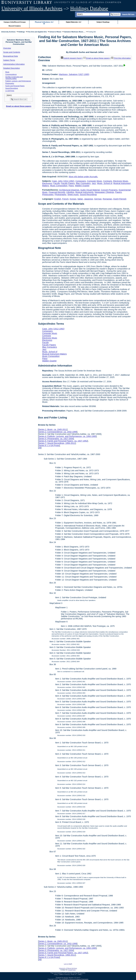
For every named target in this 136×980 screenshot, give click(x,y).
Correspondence (11, 74)
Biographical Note (11, 56)
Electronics (47, 183)
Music (7, 72)
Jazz (94, 183)
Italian (80, 199)
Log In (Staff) (68, 964)
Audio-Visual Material (90, 190)
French (65, 199)
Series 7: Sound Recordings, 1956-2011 (57, 443)
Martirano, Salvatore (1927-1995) (74, 74)
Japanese (89, 199)
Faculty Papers (68, 183)
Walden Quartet (82, 186)
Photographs (10, 83)
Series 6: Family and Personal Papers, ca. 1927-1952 (63, 441)
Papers (118, 192)
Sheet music (73, 194)
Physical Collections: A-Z (44, 22)
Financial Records (57, 192)
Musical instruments (84, 192)
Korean (73, 199)
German (98, 199)
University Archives (8, 32)
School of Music (55, 32)
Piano (71, 186)
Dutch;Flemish (120, 199)
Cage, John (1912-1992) (63, 181)
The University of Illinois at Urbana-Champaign (74, 979)
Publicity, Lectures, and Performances (18, 81)
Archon (66, 978)
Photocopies (48, 194)
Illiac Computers (83, 183)
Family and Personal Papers (15, 86)
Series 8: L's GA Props (49, 445)
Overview (7, 48)
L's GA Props (10, 91)
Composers (81, 181)
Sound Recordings (12, 88)
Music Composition (59, 186)
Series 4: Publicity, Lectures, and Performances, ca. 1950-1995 (67, 436)
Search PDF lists (128, 14)
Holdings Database (89, 9)
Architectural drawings (69, 190)
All (40, 448)
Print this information (121, 58)
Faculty (57, 183)
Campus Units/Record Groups (15, 22)
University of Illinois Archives (32, 9)
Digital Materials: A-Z (73, 22)
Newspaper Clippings (104, 192)
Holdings (22, 32)
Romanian (107, 199)
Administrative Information (14, 64)
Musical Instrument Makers (54, 354)
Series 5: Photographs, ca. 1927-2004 (56, 439)
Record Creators (15, 26)
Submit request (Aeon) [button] (71, 58)
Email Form (72, 970)
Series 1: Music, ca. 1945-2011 (53, 429)
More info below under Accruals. (83, 177)
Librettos (70, 192)
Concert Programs (109, 190)
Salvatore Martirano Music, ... (75, 32)
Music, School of (105, 183)
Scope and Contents (12, 52)
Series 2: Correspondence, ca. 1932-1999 (58, 432)
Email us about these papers (19, 106)
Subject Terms (9, 60)
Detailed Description (12, 68)
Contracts (108, 181)
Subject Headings (103, 22)
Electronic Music (121, 181)
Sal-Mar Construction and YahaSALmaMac (14, 78)
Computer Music (95, 181)
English (58, 199)
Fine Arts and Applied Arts (37, 32)
